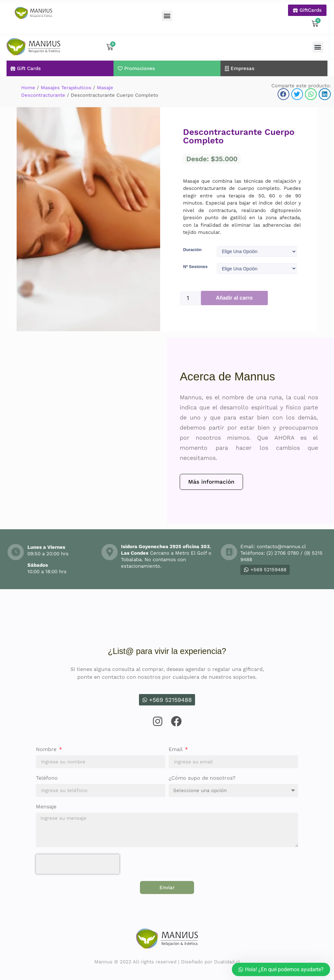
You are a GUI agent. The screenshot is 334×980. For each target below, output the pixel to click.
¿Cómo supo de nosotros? (202, 778)
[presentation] (78, 863)
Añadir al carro (234, 297)
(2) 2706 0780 (283, 552)
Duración (192, 247)
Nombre (47, 749)
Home (28, 85)
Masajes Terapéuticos (66, 85)
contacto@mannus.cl (281, 546)
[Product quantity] (190, 298)
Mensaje (46, 806)
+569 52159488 (265, 569)
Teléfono (47, 778)
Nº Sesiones (196, 265)
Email (176, 749)
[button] (167, 16)
